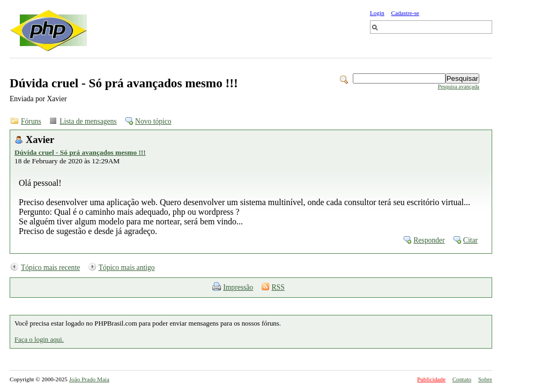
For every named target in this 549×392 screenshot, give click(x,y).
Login (377, 13)
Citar (470, 240)
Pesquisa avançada (458, 86)
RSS (278, 287)
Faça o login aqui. (39, 340)
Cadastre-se (405, 13)
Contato (462, 379)
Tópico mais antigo (127, 267)
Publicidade (431, 379)
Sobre (485, 379)
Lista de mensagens (88, 121)
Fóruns (31, 121)
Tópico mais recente (50, 267)
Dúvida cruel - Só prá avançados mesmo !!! (80, 152)
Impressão (238, 287)
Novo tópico (153, 121)
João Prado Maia (89, 379)
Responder (429, 240)
